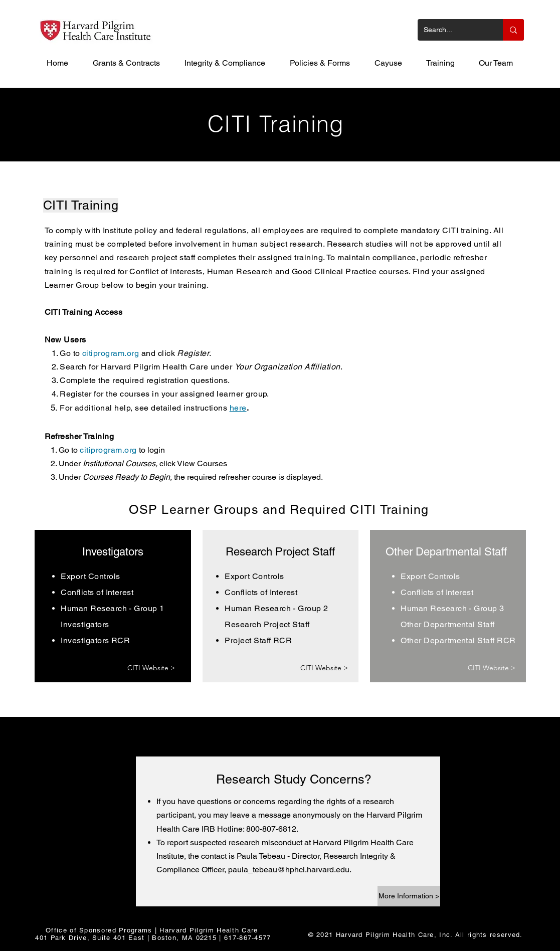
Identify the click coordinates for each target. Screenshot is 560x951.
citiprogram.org (111, 353)
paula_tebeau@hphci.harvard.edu (289, 870)
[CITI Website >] (151, 668)
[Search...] (453, 30)
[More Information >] (409, 896)
